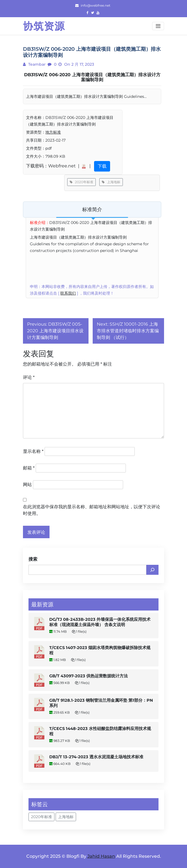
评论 (29, 377)
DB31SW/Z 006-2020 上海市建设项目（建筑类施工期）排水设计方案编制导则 (92, 77)
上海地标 (111, 182)
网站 (27, 485)
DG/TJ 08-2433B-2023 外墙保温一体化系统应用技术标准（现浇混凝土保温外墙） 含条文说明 (100, 622)
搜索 (33, 559)
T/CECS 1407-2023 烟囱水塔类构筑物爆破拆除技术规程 (100, 650)
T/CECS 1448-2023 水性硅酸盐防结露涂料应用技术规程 (100, 731)
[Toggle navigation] (158, 26)
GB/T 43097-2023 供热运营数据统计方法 (89, 676)
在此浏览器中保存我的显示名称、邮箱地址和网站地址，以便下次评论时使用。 (92, 510)
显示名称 (33, 451)
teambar (36, 64)
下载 (102, 166)
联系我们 (68, 293)
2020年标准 (81, 182)
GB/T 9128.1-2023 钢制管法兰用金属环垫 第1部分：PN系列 (101, 703)
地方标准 (53, 132)
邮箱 (29, 468)
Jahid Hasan (101, 856)
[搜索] (152, 570)
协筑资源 (44, 26)
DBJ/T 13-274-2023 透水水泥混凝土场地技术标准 (96, 757)
